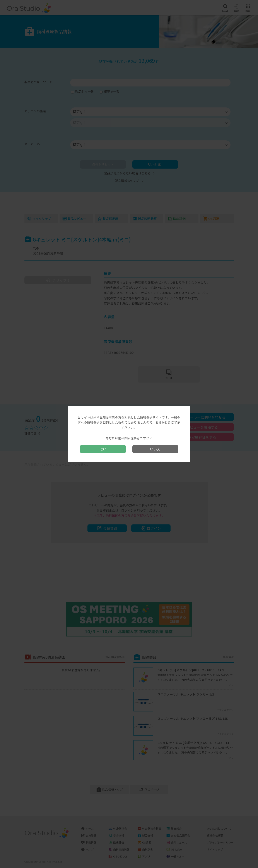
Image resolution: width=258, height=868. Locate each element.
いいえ (155, 449)
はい (103, 449)
